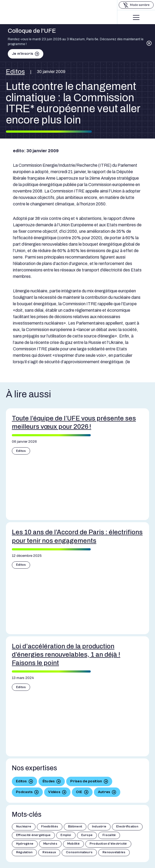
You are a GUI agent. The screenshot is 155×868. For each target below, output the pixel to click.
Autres (104, 792)
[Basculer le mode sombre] (136, 5)
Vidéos (54, 792)
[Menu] (136, 17)
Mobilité (73, 844)
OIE (79, 792)
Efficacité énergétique (33, 835)
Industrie (99, 827)
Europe (87, 835)
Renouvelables (114, 852)
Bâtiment (75, 827)
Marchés (50, 844)
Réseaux (49, 852)
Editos (15, 72)
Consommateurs (79, 852)
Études (49, 781)
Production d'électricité (108, 844)
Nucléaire (24, 827)
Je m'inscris (22, 54)
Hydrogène (25, 844)
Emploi (66, 835)
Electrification (127, 827)
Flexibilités (50, 827)
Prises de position (86, 781)
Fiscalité (109, 835)
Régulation (24, 852)
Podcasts (24, 792)
